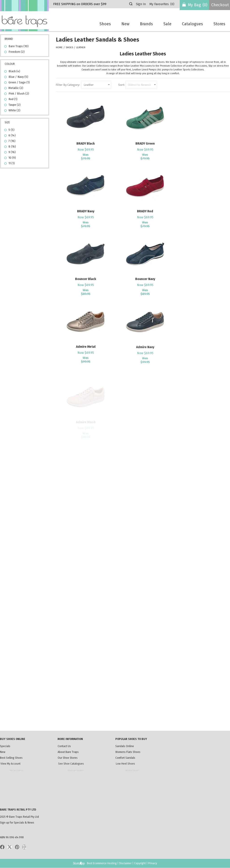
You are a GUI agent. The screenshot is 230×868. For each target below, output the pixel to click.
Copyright (140, 863)
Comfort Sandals (132, 759)
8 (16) (12, 146)
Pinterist (17, 847)
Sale (167, 24)
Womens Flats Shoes (129, 752)
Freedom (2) (17, 52)
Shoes (105, 24)
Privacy (153, 863)
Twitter (10, 847)
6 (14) (12, 135)
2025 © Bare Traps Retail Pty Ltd (19, 817)
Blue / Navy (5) (18, 77)
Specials (5, 746)
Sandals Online (125, 746)
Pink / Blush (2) (19, 94)
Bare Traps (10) (19, 46)
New (125, 24)
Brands (146, 24)
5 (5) (12, 130)
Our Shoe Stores (74, 759)
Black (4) (14, 71)
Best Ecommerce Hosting (102, 863)
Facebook (2, 847)
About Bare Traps (70, 752)
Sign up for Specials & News (17, 823)
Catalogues (192, 24)
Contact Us (64, 746)
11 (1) (12, 163)
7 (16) (12, 141)
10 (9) (12, 158)
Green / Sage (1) (19, 82)
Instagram (24, 847)
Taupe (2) (15, 105)
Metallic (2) (16, 88)
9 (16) (12, 152)
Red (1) (13, 99)
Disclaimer (125, 863)
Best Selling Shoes (17, 759)
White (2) (16, 111)
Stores (219, 24)
